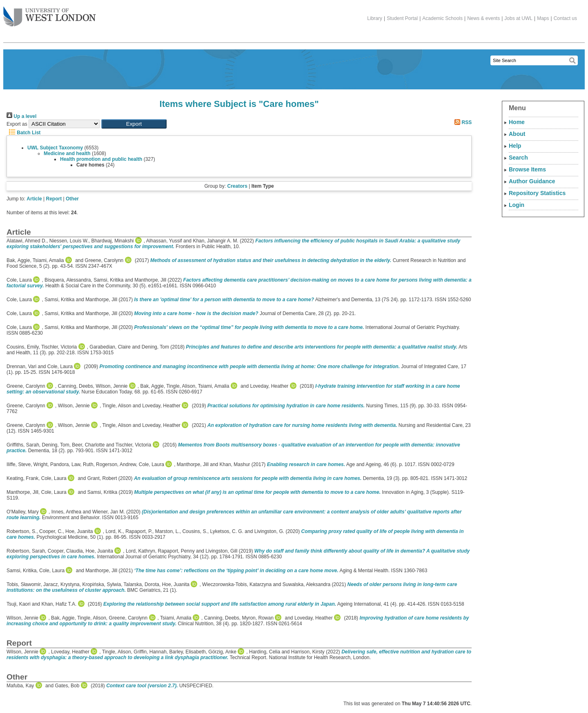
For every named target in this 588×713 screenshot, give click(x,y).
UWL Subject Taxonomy (55, 148)
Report (54, 199)
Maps (543, 18)
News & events (483, 18)
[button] (134, 124)
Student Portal (402, 18)
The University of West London (50, 13)
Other (72, 199)
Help (515, 146)
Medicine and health (67, 153)
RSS (462, 122)
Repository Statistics (537, 193)
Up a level (21, 116)
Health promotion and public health (101, 159)
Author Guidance (532, 181)
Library (375, 18)
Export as (17, 124)
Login (517, 205)
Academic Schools (442, 18)
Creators (237, 186)
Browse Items (527, 169)
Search (518, 158)
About (517, 134)
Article (34, 199)
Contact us (565, 18)
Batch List (23, 133)
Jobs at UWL (518, 18)
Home (517, 122)
